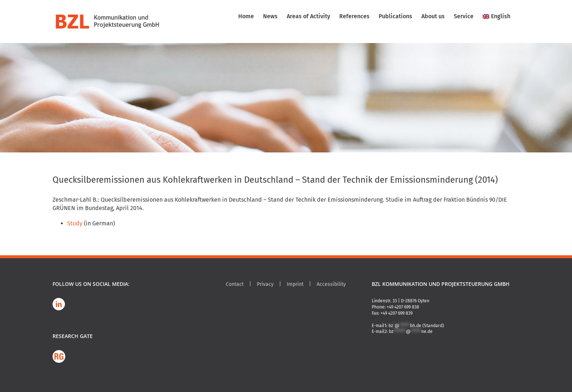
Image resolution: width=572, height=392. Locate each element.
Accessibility (331, 284)
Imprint (295, 284)
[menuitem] (496, 16)
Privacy (265, 284)
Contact (235, 284)
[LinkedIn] (59, 304)
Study (75, 223)
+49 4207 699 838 (403, 307)
